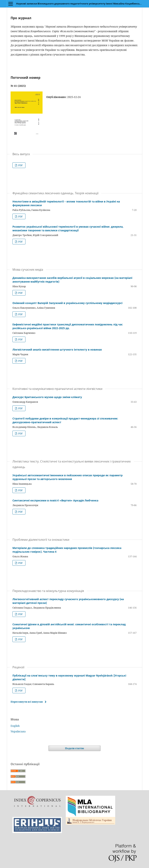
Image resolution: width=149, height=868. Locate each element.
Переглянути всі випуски (27, 702)
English (15, 726)
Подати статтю (74, 748)
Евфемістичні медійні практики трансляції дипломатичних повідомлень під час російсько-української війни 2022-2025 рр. (68, 326)
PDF (20, 165)
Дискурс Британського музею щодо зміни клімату (47, 397)
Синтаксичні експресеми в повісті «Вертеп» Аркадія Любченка (55, 500)
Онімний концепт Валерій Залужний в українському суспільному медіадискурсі (67, 303)
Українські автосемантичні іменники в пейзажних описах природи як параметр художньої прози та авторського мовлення (68, 477)
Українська (18, 731)
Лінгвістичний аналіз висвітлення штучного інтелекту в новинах (57, 350)
